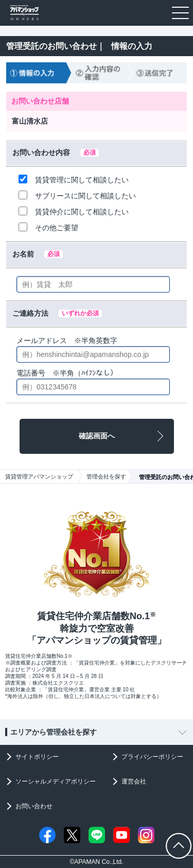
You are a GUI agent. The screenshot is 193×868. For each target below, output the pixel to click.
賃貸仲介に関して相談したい (74, 211)
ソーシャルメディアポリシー (56, 781)
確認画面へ (97, 436)
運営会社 (134, 781)
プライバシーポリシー (152, 757)
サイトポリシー (37, 757)
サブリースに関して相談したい (77, 195)
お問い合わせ (34, 806)
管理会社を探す (106, 476)
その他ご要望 (48, 227)
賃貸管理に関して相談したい (74, 179)
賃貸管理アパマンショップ (39, 476)
